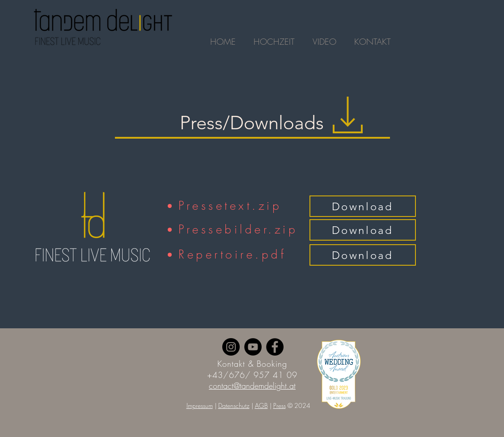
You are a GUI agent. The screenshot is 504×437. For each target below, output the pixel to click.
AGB (261, 405)
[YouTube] (253, 347)
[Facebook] (275, 347)
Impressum (200, 405)
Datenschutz (234, 405)
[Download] (363, 206)
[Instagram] (231, 347)
